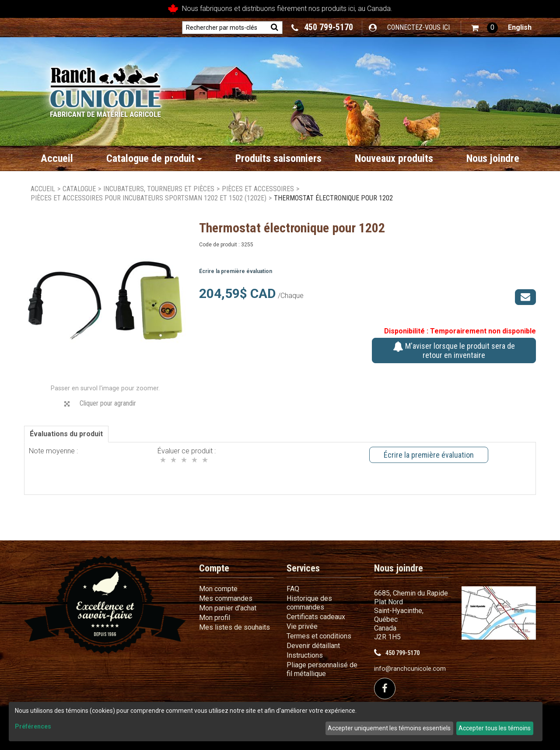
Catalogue (79, 189)
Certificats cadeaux (316, 617)
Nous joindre (493, 158)
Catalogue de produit (154, 158)
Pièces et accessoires (258, 189)
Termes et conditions (319, 636)
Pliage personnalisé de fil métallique (322, 669)
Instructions (305, 655)
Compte (214, 568)
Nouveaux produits (394, 158)
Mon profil (215, 618)
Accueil (57, 158)
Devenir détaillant (313, 646)
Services (303, 568)
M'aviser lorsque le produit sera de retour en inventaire (454, 350)
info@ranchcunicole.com (410, 669)
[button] (485, 28)
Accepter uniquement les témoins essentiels (389, 728)
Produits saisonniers (278, 158)
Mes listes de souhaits (234, 627)
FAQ (293, 589)
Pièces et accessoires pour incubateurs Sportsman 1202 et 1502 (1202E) (149, 198)
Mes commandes (226, 598)
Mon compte (218, 589)
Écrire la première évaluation (236, 271)
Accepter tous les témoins (495, 728)
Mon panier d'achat (228, 608)
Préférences (33, 726)
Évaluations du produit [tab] (66, 434)
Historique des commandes (309, 603)
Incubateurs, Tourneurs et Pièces (159, 189)
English (520, 27)
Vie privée (302, 626)
